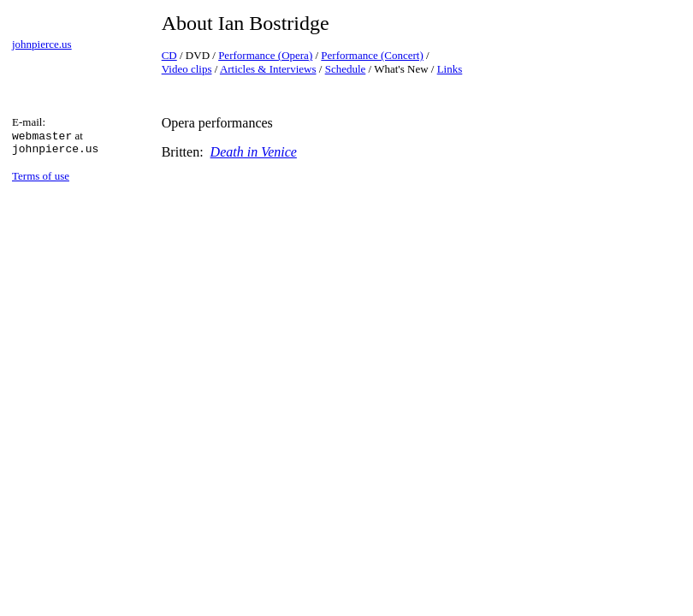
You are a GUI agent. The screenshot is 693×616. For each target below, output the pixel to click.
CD (169, 55)
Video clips (187, 69)
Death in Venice (254, 152)
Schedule (346, 69)
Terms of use (41, 176)
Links (450, 69)
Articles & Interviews (268, 69)
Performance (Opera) (265, 55)
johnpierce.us (42, 44)
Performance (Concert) (372, 55)
